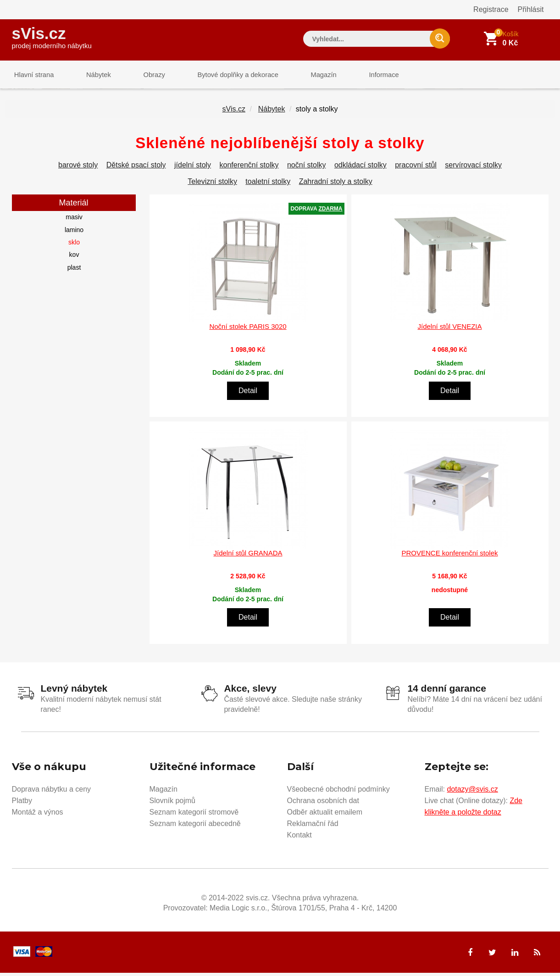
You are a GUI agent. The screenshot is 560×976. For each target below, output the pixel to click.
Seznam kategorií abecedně (195, 827)
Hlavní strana (32, 75)
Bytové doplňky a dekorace (223, 75)
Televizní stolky (212, 185)
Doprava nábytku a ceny (52, 792)
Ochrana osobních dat (323, 804)
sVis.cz (52, 36)
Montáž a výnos (38, 815)
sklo (74, 246)
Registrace (491, 9)
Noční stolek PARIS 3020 (248, 330)
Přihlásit (531, 9)
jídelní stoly (193, 169)
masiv (74, 221)
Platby (22, 804)
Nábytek (92, 75)
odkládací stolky (360, 169)
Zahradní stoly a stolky (336, 185)
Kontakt (299, 838)
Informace (362, 75)
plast (74, 271)
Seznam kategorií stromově (194, 815)
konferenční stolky (249, 169)
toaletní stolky (268, 185)
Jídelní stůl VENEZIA (449, 330)
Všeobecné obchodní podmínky (338, 792)
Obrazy (144, 75)
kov (74, 258)
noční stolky (306, 169)
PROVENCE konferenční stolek (449, 557)
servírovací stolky (473, 169)
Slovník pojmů (173, 804)
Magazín (305, 75)
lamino (74, 233)
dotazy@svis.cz (472, 792)
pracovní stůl (416, 169)
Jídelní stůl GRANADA (248, 557)
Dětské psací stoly (136, 169)
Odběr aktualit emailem (325, 815)
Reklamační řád (313, 827)
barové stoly (78, 169)
